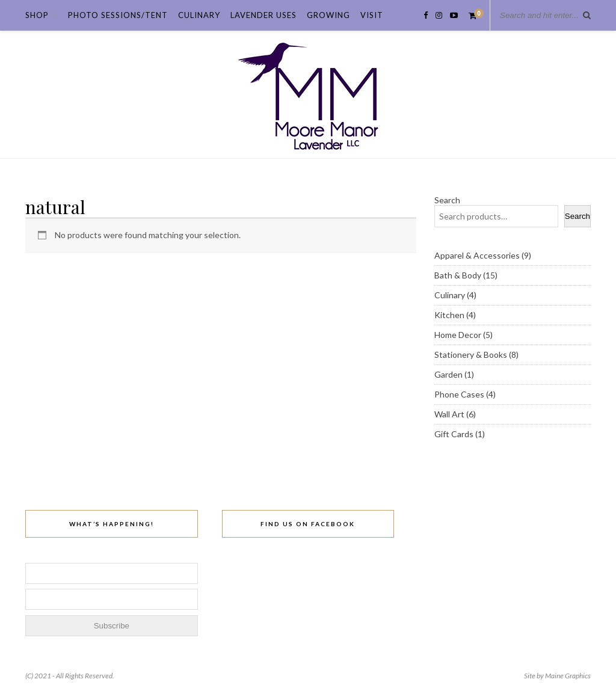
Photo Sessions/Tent (118, 15)
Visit (372, 15)
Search (447, 200)
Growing (328, 15)
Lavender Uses (263, 15)
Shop (37, 15)
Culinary (199, 15)
